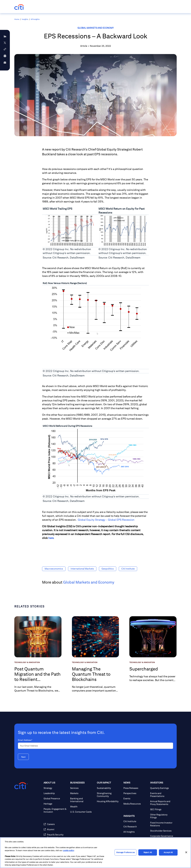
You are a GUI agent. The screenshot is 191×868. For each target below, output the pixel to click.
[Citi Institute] (135, 821)
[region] (95, 853)
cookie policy (68, 850)
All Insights (35, 19)
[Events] (135, 798)
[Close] (186, 852)
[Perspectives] (135, 793)
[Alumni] (56, 829)
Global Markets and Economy (96, 28)
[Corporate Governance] (162, 836)
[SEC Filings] (162, 809)
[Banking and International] (82, 800)
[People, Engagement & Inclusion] (56, 810)
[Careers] (56, 824)
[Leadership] (56, 793)
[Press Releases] (135, 788)
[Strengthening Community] (109, 795)
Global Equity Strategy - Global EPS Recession (106, 520)
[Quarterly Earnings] (162, 788)
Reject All (148, 852)
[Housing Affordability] (109, 801)
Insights (25, 19)
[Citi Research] (135, 827)
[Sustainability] (109, 788)
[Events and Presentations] (162, 795)
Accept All (168, 852)
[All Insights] (135, 832)
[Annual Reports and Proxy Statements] (162, 803)
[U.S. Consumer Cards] (82, 812)
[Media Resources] (135, 804)
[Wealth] (82, 807)
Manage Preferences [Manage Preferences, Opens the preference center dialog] (125, 852)
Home (17, 19)
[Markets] (82, 793)
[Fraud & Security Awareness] (56, 836)
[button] (5, 49)
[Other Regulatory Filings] (162, 816)
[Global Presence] (56, 798)
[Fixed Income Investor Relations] (162, 824)
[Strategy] (56, 788)
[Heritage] (56, 804)
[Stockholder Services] (162, 831)
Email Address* (25, 740)
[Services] (82, 788)
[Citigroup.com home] (21, 786)
